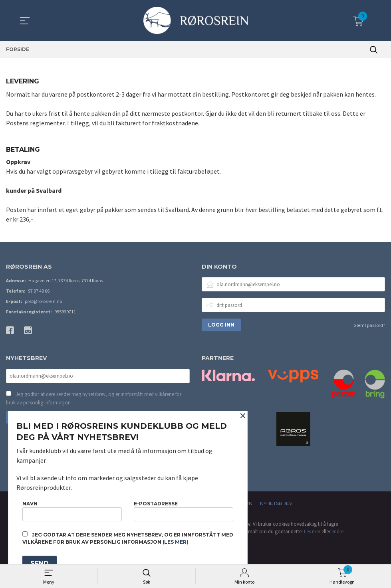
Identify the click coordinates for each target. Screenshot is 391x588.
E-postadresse (184, 511)
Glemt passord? (369, 326)
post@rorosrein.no (43, 302)
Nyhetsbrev (276, 503)
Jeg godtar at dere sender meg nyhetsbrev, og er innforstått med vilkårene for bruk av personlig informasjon (94, 399)
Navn (72, 511)
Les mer (312, 532)
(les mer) (176, 542)
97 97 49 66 (39, 291)
